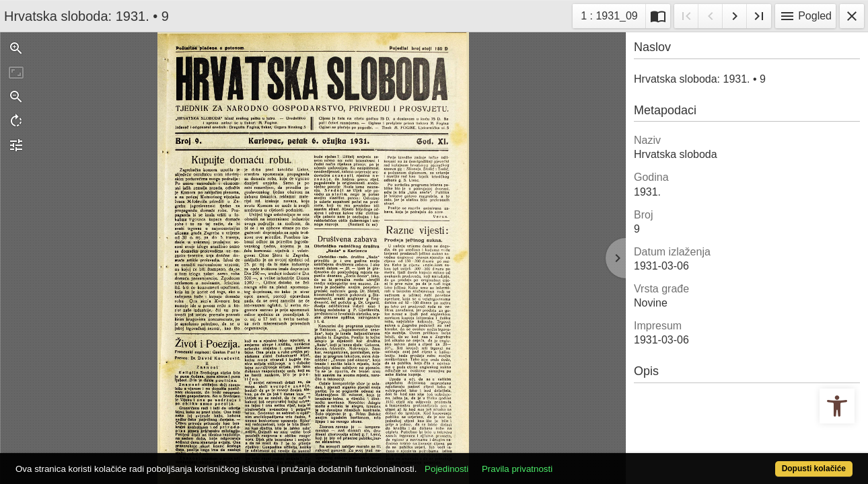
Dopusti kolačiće (767, 461)
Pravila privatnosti (560, 461)
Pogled (805, 16)
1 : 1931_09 (613, 14)
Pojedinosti (490, 461)
